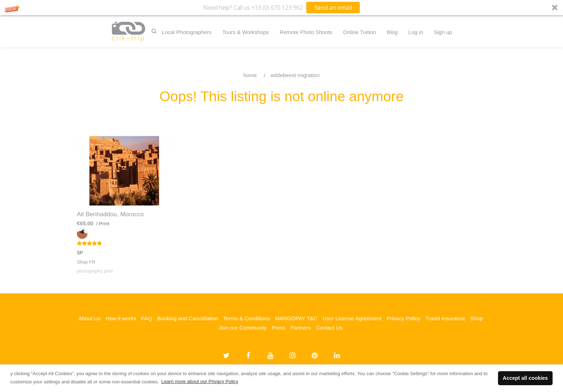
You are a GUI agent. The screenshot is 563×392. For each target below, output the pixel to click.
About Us (89, 318)
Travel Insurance (445, 318)
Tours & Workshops (246, 32)
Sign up (443, 32)
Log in (416, 32)
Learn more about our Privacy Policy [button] (200, 381)
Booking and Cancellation (188, 318)
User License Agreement (352, 318)
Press (278, 328)
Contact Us (329, 328)
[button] (281, 8)
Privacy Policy (403, 318)
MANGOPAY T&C (296, 318)
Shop (477, 318)
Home (250, 75)
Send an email (333, 8)
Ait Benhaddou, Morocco (110, 214)
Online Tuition (360, 32)
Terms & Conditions (247, 318)
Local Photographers (187, 32)
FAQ (146, 318)
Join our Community (243, 328)
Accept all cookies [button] (525, 378)
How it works (121, 318)
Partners (301, 328)
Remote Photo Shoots (306, 32)
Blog (392, 32)
